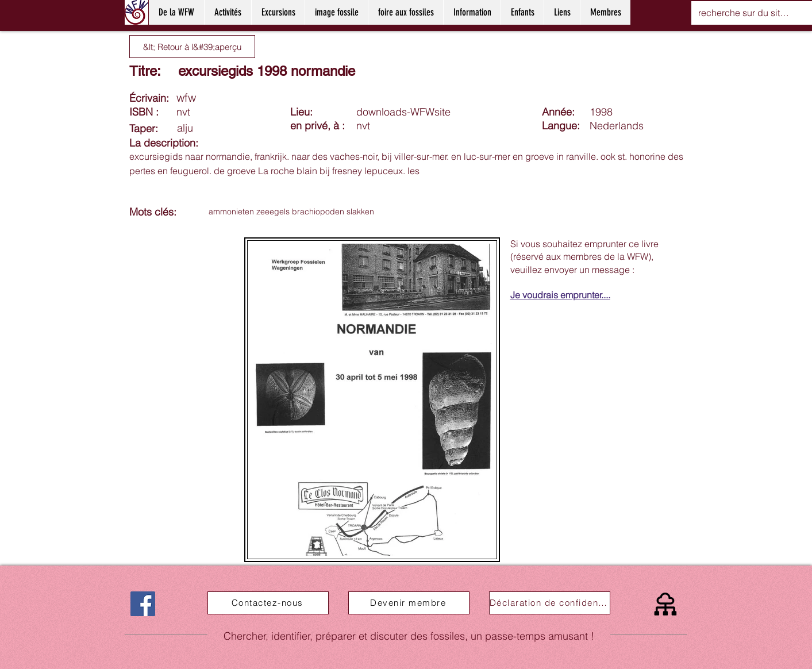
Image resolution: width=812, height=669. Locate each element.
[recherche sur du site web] (746, 13)
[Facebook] (143, 604)
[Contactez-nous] (268, 603)
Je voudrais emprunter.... (560, 295)
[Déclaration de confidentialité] (550, 603)
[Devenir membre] (409, 603)
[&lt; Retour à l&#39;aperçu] (192, 47)
